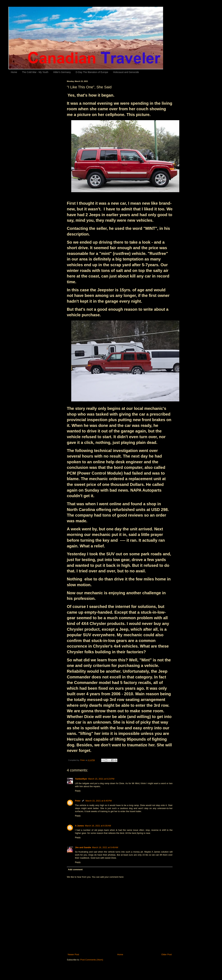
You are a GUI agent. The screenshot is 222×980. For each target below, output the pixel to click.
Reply (78, 791)
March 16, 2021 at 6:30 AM (98, 826)
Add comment (75, 869)
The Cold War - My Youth (35, 72)
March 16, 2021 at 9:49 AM (105, 847)
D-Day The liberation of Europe (92, 72)
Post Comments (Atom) (92, 960)
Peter (78, 801)
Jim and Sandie (83, 847)
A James (79, 826)
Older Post (167, 954)
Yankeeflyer (81, 779)
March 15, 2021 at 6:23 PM (101, 779)
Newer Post (73, 954)
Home (14, 72)
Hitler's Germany (62, 72)
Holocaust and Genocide (126, 72)
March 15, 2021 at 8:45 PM (99, 801)
